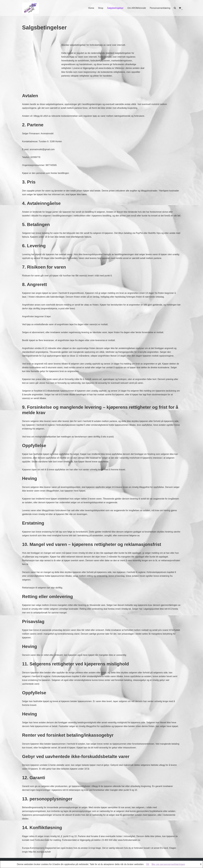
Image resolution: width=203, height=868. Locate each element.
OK (148, 864)
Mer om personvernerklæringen (168, 864)
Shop (100, 8)
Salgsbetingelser (115, 8)
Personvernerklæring (160, 8)
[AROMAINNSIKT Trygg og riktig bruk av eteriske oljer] (31, 8)
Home (91, 8)
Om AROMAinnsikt (136, 8)
